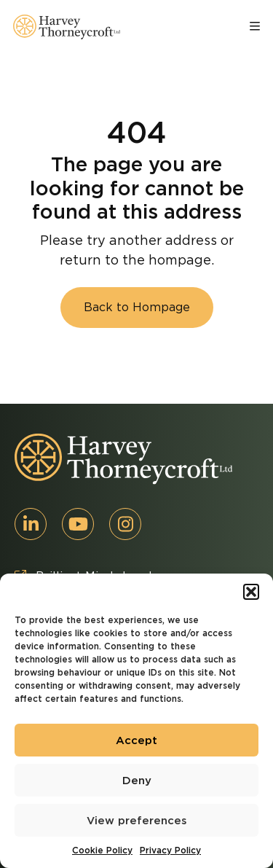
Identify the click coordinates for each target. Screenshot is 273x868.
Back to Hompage (137, 307)
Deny (137, 781)
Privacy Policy (170, 850)
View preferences (137, 821)
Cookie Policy (102, 850)
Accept (136, 740)
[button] (251, 592)
